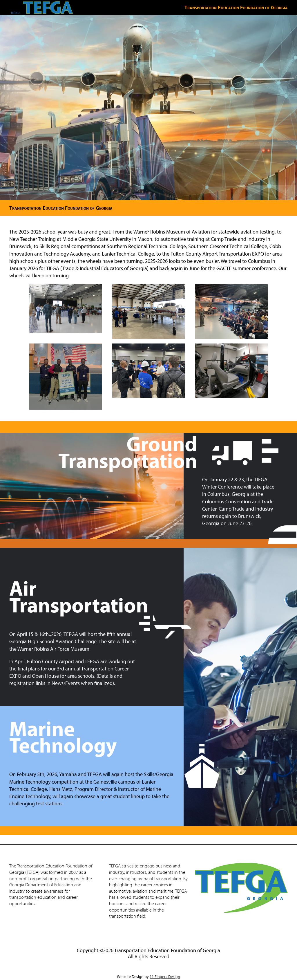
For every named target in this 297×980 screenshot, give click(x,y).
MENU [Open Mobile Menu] (15, 13)
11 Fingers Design (165, 977)
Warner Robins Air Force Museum (53, 649)
